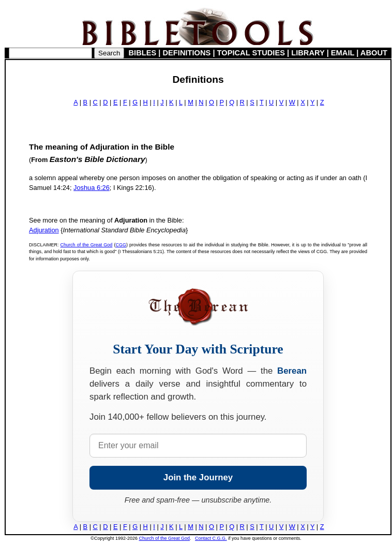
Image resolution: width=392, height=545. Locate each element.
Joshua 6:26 (92, 188)
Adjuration (44, 230)
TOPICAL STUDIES (251, 53)
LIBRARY (308, 53)
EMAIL (343, 53)
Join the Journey (198, 477)
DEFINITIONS (187, 53)
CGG (121, 245)
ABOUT (374, 53)
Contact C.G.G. (211, 538)
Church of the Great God (87, 245)
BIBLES (143, 53)
